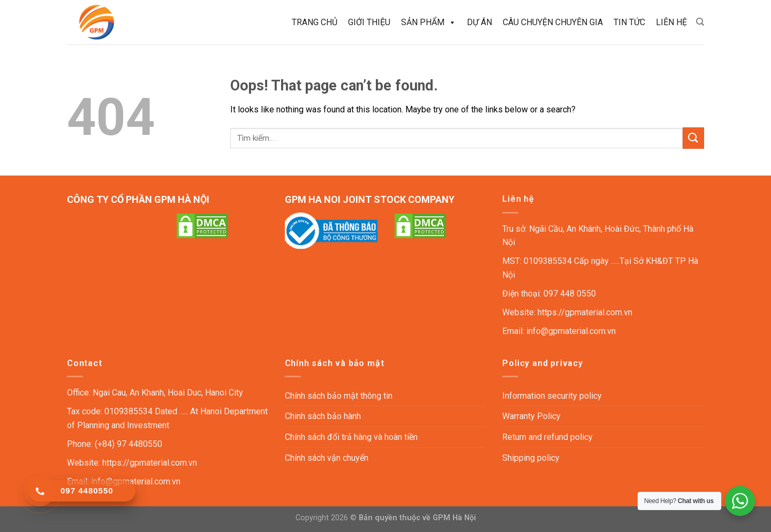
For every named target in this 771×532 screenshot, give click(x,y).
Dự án (479, 22)
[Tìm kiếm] (700, 22)
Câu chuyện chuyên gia (553, 22)
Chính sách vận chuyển (327, 458)
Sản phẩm (429, 22)
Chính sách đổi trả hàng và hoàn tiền (351, 437)
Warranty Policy (531, 416)
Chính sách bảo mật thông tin (339, 396)
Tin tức (629, 22)
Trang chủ (315, 22)
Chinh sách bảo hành (323, 416)
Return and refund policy (547, 437)
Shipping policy (531, 458)
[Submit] (693, 138)
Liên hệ (671, 22)
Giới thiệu (369, 22)
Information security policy (552, 396)
